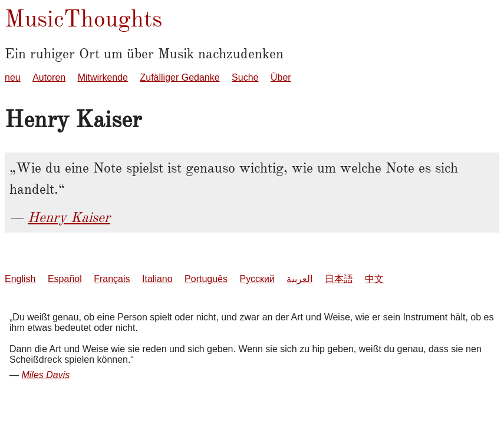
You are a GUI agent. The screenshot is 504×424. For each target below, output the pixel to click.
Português (206, 279)
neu (13, 77)
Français (112, 279)
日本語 (339, 279)
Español (65, 279)
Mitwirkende (103, 77)
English (20, 279)
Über (281, 77)
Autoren (49, 77)
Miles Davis (45, 375)
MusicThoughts (83, 19)
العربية (299, 279)
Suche (245, 77)
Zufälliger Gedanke (179, 77)
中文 (374, 279)
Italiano (157, 279)
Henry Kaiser (69, 217)
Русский (257, 279)
